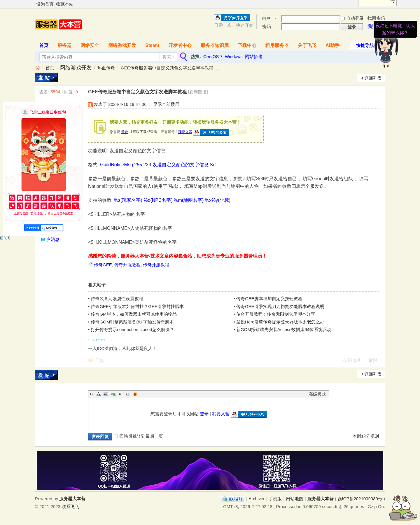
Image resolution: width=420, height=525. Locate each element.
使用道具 (352, 360)
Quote (120, 394)
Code (128, 394)
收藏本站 (65, 4)
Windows (234, 56)
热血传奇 (106, 68)
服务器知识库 (215, 45)
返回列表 (373, 78)
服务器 (64, 45)
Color (99, 394)
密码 (267, 26)
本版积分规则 (366, 436)
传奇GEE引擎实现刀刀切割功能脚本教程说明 (280, 306)
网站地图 (295, 499)
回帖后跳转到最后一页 (139, 436)
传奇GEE (103, 265)
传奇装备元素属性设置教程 (117, 299)
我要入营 (185, 132)
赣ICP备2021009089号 (360, 499)
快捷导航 (365, 45)
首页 (44, 45)
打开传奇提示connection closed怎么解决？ (132, 329)
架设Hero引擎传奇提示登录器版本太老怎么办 (280, 322)
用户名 (266, 19)
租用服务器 (277, 45)
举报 (373, 360)
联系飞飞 (70, 506)
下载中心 (247, 45)
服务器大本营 (37, 68)
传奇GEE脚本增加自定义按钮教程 (269, 299)
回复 (100, 360)
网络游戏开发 (122, 45)
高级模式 (317, 394)
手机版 (275, 499)
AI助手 (332, 45)
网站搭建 (254, 56)
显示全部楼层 (166, 104)
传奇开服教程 (127, 265)
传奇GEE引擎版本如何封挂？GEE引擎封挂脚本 (137, 306)
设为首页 (45, 4)
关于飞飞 (307, 45)
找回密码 (376, 18)
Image (106, 394)
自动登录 (352, 18)
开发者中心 (180, 45)
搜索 (167, 57)
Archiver (257, 499)
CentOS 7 (213, 56)
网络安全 (90, 45)
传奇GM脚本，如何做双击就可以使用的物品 (134, 314)
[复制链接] (198, 92)
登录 (125, 132)
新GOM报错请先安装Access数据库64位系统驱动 (284, 329)
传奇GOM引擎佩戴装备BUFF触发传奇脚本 (132, 322)
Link (113, 394)
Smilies (135, 394)
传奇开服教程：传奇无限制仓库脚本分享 (276, 314)
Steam (152, 45)
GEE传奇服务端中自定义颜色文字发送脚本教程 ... (169, 68)
